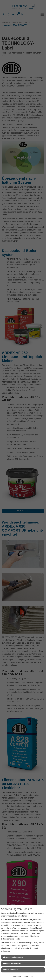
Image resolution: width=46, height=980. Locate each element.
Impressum (17, 976)
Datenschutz (28, 976)
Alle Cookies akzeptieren (13, 957)
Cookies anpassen (10, 970)
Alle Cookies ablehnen (12, 963)
